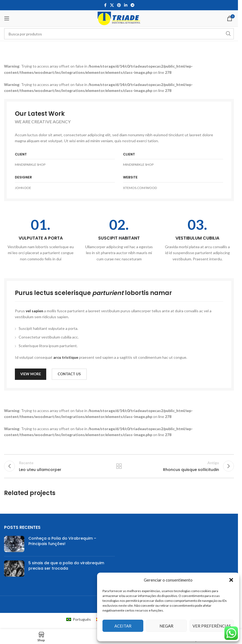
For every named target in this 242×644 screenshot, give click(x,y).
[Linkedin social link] (126, 5)
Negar (166, 626)
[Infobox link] (41, 240)
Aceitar (123, 626)
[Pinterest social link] (119, 5)
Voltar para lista (119, 468)
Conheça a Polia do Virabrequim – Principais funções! (62, 544)
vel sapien (34, 311)
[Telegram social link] (132, 5)
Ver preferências (212, 626)
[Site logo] (119, 18)
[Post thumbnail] (14, 547)
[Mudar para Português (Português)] (79, 622)
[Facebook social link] (105, 5)
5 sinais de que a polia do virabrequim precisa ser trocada (66, 569)
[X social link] (112, 5)
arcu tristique (66, 357)
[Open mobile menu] (7, 18)
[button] (231, 580)
